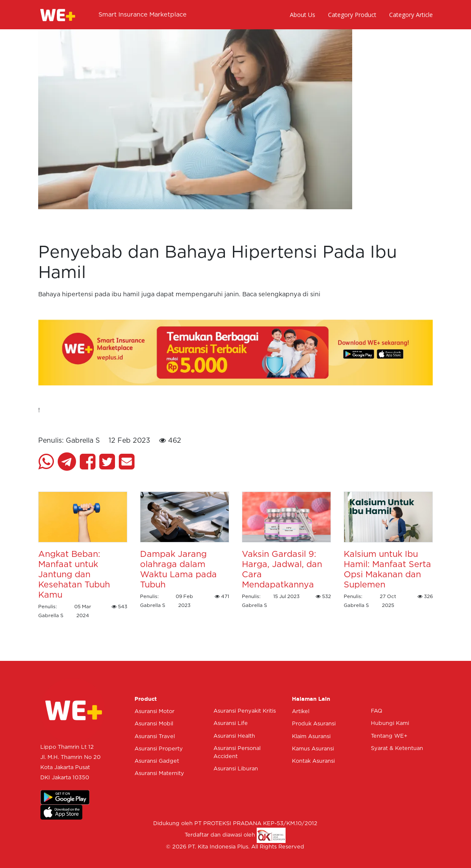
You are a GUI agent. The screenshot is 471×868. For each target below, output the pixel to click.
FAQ (377, 711)
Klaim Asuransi (311, 737)
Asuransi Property (159, 749)
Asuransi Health (234, 736)
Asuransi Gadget (157, 761)
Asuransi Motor (154, 712)
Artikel (301, 712)
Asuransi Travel (155, 737)
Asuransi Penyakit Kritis (245, 711)
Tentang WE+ (389, 736)
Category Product (352, 15)
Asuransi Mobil (154, 724)
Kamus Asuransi (313, 749)
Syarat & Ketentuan (397, 749)
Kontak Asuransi (313, 761)
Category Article (411, 15)
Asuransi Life (231, 723)
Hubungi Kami (390, 723)
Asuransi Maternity (159, 774)
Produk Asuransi (314, 724)
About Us (303, 15)
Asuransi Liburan (236, 769)
